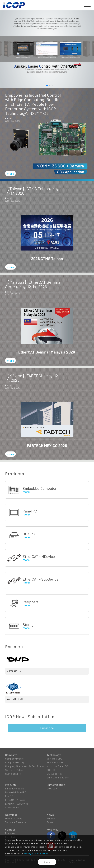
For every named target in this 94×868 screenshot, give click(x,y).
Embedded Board (15, 788)
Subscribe (47, 728)
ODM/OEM (52, 788)
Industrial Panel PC (57, 766)
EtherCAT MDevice (15, 800)
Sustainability (13, 774)
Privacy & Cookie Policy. (36, 854)
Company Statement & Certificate (24, 766)
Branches (10, 833)
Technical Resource (16, 822)
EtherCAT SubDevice (17, 804)
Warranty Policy (14, 770)
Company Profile (14, 759)
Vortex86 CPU (55, 759)
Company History (15, 762)
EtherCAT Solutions (58, 777)
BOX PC (51, 770)
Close (47, 862)
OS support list (55, 774)
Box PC (9, 796)
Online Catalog (13, 818)
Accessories (12, 807)
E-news (51, 818)
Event (50, 822)
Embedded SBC (55, 762)
